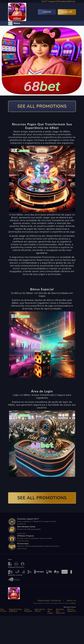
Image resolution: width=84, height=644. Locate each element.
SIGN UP (67, 12)
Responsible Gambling (49, 601)
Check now (21, 533)
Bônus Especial (72, 610)
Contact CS (21, 524)
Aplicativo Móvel (40, 610)
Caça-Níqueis (28, 610)
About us (71, 601)
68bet (73, 603)
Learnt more (22, 549)
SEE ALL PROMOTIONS (42, 106)
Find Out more (23, 541)
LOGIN (47, 12)
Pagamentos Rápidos (15, 610)
